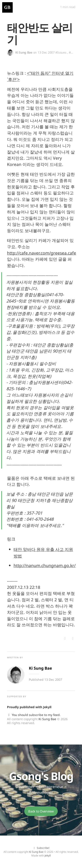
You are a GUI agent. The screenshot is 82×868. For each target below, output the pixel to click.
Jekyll (47, 707)
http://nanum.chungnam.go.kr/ (45, 565)
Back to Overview (41, 811)
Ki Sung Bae (47, 719)
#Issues (61, 52)
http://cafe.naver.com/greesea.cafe (42, 253)
